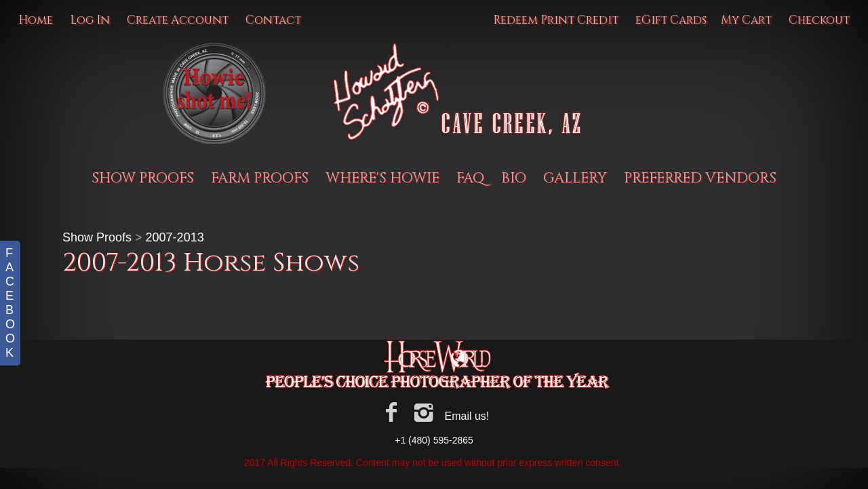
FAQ (470, 178)
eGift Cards (671, 20)
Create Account (178, 20)
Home (36, 20)
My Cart (748, 20)
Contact (273, 20)
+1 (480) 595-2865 (434, 440)
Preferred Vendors (700, 178)
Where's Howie (382, 178)
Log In (90, 20)
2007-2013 (175, 237)
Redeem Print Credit (556, 20)
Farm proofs (260, 178)
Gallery (575, 178)
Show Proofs (143, 178)
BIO (514, 178)
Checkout (819, 20)
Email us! (467, 416)
